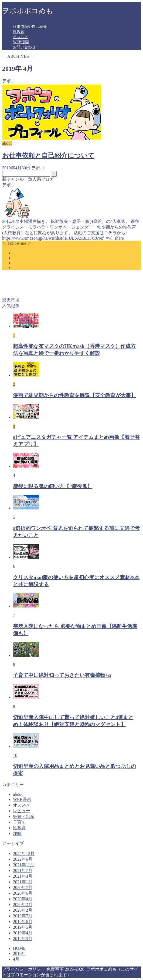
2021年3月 (23, 876)
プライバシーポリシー (24, 969)
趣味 (17, 833)
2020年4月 (23, 899)
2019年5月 (23, 927)
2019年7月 (23, 916)
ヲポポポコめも (28, 11)
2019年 (19, 953)
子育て (19, 822)
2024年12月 (24, 853)
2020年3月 (23, 905)
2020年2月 (23, 910)
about (18, 794)
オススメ (21, 37)
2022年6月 (23, 859)
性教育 (19, 32)
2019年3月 (23, 939)
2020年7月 (23, 887)
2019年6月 (23, 922)
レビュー (22, 811)
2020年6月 (23, 893)
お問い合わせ (24, 47)
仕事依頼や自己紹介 (30, 27)
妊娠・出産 (24, 816)
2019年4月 (23, 933)
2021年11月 (24, 865)
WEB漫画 (21, 42)
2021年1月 (23, 882)
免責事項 (55, 969)
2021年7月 (23, 870)
